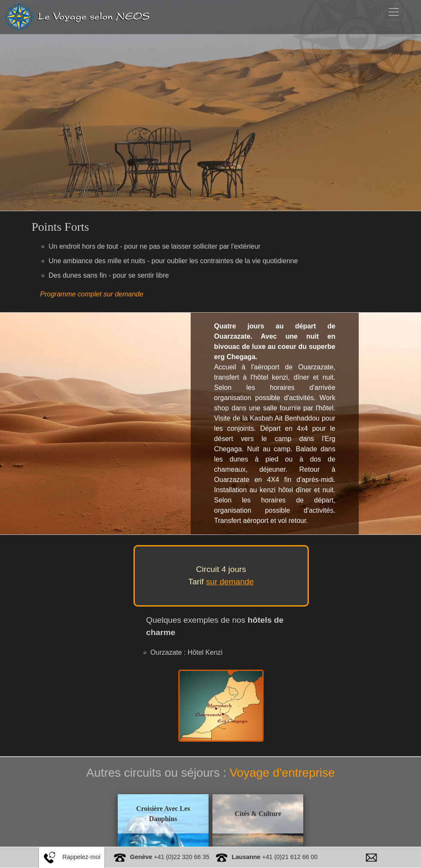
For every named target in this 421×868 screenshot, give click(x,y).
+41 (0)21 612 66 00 (274, 857)
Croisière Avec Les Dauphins (173, 813)
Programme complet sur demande (92, 294)
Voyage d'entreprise (282, 773)
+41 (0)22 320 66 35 (170, 857)
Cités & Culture (248, 813)
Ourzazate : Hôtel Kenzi (187, 652)
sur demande (230, 582)
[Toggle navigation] (394, 12)
